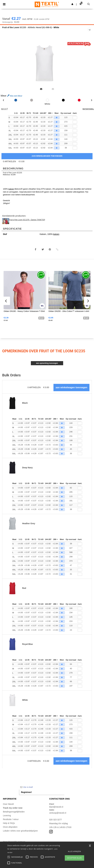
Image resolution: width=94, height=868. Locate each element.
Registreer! (26, 792)
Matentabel (88, 109)
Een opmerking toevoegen (47, 363)
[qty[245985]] (75, 122)
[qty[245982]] (75, 126)
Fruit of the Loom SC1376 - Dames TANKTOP (27, 220)
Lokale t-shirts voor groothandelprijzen (20, 831)
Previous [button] (6, 65)
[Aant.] (80, 423)
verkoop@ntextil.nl (58, 813)
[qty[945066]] (75, 148)
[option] (47, 63)
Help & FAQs (9, 823)
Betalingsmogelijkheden (14, 812)
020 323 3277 (56, 820)
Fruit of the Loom (11, 27)
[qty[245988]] (75, 118)
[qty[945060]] (75, 139)
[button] (72, 4)
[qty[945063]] (75, 144)
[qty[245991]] (75, 131)
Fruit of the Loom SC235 (12, 173)
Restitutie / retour (11, 819)
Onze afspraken (10, 827)
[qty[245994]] (75, 135)
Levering (7, 816)
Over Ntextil (8, 804)
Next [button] (90, 65)
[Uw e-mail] (42, 787)
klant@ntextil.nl (56, 807)
